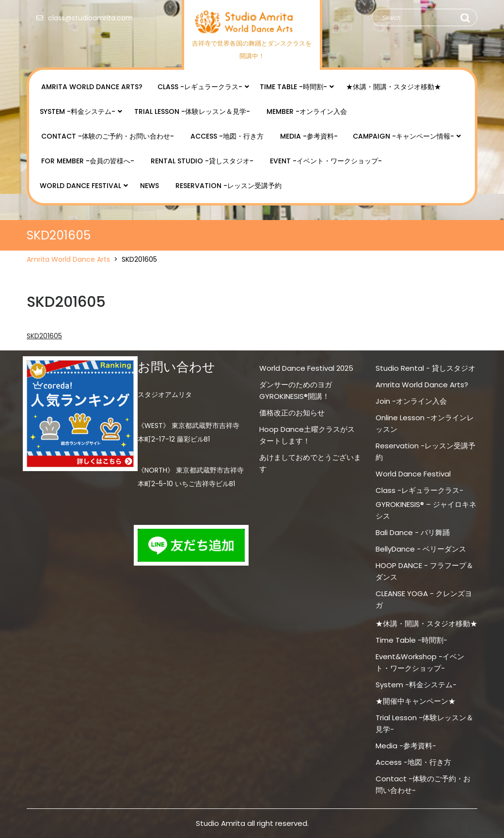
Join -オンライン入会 (411, 401)
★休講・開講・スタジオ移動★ (394, 87)
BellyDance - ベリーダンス (421, 549)
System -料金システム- (78, 111)
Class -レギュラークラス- (200, 87)
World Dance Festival (80, 186)
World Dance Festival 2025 (306, 368)
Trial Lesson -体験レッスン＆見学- (192, 111)
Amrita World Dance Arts (68, 259)
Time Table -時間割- (293, 87)
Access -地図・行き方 (227, 136)
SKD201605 (44, 336)
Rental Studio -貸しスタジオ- (202, 161)
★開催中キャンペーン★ (416, 701)
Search (465, 18)
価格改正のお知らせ (292, 413)
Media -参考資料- (309, 136)
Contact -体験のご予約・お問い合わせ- (108, 136)
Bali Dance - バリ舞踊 (413, 532)
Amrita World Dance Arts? (92, 87)
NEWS (150, 186)
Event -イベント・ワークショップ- (326, 161)
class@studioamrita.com (82, 18)
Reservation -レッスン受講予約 (228, 186)
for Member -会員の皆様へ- (88, 161)
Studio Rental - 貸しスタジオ (425, 368)
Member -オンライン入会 (307, 111)
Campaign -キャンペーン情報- (403, 136)
